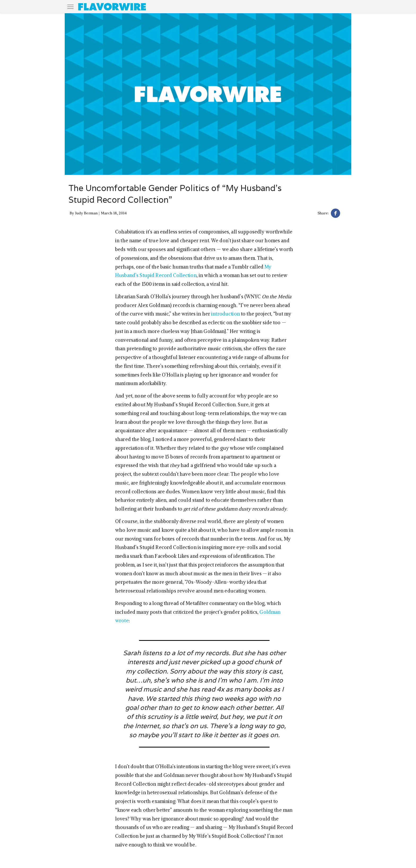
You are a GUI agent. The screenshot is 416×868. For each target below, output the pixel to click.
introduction (226, 314)
